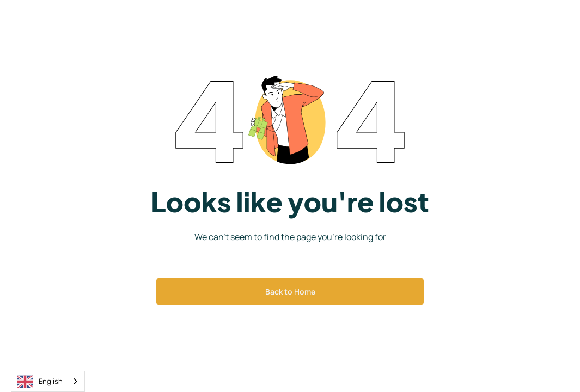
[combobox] (48, 381)
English (40, 382)
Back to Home (290, 292)
